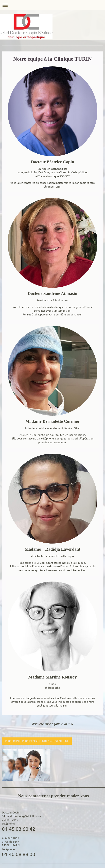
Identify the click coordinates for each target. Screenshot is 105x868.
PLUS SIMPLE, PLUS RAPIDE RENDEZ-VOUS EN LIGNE (37, 741)
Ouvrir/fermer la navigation (52, 5)
